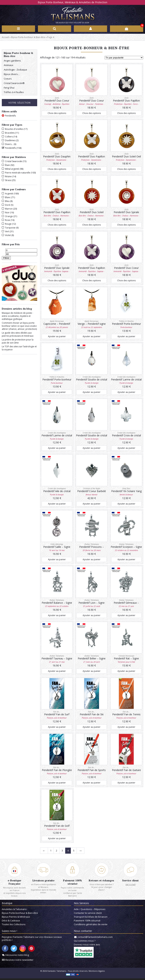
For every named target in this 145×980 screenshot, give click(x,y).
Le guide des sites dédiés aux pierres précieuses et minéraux (18, 335)
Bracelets (10, 133)
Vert (7, 232)
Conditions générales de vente (91, 926)
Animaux (9, 65)
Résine (8, 177)
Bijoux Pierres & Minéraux (16, 918)
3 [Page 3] (62, 851)
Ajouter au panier (57, 337)
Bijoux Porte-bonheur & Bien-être (28, 37)
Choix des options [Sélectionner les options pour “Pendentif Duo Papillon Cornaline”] (57, 225)
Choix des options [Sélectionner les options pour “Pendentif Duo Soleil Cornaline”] (92, 225)
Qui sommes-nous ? (85, 942)
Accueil (5, 37)
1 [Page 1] (51, 851)
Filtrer (6, 258)
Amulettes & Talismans (14, 911)
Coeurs (8, 79)
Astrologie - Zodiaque (15, 70)
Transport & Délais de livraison (91, 918)
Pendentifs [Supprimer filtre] (10, 116)
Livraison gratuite (43, 881)
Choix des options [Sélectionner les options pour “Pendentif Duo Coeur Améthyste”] (126, 281)
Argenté (9, 194)
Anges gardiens (12, 61)
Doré (8, 205)
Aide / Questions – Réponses (90, 911)
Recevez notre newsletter (19, 961)
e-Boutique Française (14, 883)
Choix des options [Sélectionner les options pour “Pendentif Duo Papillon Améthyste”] (92, 281)
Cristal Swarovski (14, 162)
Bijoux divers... (12, 74)
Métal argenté (12, 169)
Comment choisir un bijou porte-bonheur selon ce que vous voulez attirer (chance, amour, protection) (19, 326)
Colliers (9, 137)
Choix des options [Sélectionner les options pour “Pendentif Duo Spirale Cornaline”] (126, 225)
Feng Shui (9, 88)
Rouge (8, 224)
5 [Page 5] (74, 851)
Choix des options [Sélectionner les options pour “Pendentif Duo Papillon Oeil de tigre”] (92, 169)
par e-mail (131, 885)
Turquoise (10, 228)
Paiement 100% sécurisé (72, 883)
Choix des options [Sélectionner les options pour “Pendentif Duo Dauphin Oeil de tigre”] (57, 169)
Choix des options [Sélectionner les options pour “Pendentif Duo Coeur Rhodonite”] (57, 114)
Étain (7, 165)
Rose (8, 220)
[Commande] (124, 58)
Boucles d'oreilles (14, 129)
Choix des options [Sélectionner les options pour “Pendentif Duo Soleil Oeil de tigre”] (126, 169)
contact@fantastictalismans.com (95, 939)
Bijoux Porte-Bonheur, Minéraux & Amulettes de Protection (72, 2)
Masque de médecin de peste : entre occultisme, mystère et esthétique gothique (17, 317)
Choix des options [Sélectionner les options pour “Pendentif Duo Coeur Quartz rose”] (92, 114)
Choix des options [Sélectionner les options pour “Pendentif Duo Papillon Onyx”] (126, 114)
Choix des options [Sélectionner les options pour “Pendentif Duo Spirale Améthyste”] (57, 281)
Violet (8, 236)
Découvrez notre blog (17, 957)
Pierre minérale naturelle (18, 173)
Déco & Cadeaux (11, 922)
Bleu (7, 201)
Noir (7, 213)
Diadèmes (10, 141)
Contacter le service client (88, 915)
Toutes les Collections (14, 926)
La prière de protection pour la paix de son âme (18, 342)
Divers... (9, 145)
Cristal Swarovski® (14, 83)
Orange (9, 217)
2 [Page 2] (57, 851)
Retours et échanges (101, 881)
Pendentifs (10, 148)
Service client (130, 881)
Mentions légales (97, 973)
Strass (8, 181)
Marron (9, 209)
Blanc (8, 198)
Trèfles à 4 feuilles (14, 93)
